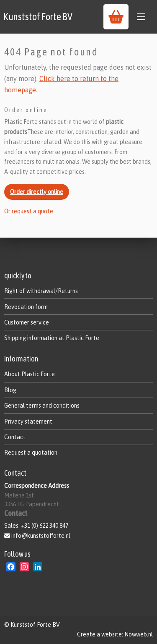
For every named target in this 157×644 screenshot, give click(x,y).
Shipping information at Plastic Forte (52, 338)
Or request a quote (29, 211)
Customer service (27, 322)
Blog (10, 390)
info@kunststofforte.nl (41, 536)
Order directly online (37, 192)
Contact (15, 437)
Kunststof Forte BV (38, 17)
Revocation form (26, 307)
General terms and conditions (42, 406)
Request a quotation (31, 453)
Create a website (99, 634)
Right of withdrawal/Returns (41, 291)
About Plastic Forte (30, 374)
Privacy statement (28, 421)
